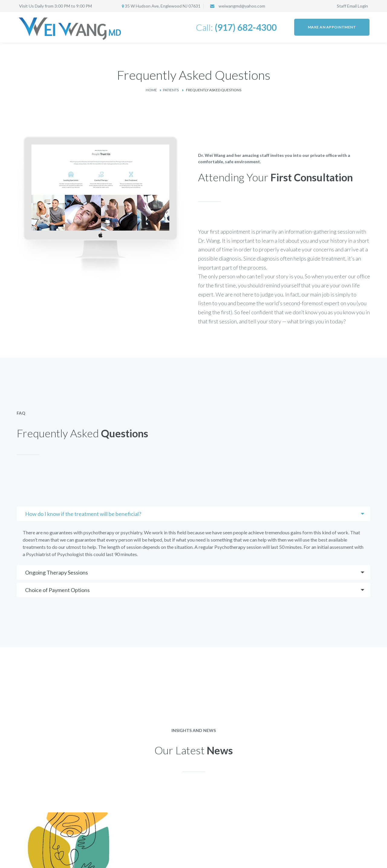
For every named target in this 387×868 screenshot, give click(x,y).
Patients (171, 90)
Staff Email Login (352, 6)
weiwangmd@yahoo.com (242, 6)
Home (151, 90)
